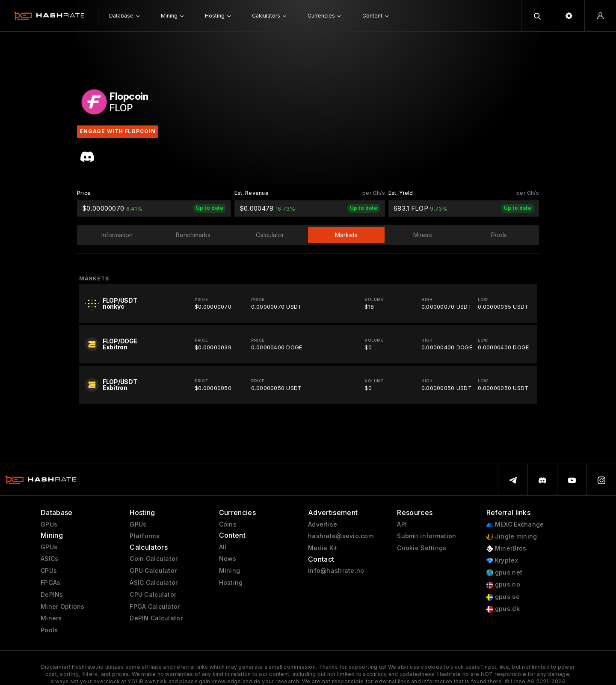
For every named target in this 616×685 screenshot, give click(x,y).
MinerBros (506, 549)
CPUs (49, 571)
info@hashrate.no (336, 571)
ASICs (49, 559)
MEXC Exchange (515, 525)
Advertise (323, 524)
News (228, 559)
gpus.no (503, 585)
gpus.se (503, 597)
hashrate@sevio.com (341, 536)
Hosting (231, 583)
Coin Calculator (154, 559)
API (402, 524)
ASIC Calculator (154, 583)
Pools (49, 630)
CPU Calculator (153, 595)
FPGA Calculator (155, 607)
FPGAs (50, 583)
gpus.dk (503, 609)
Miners (51, 618)
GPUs (49, 524)
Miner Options (63, 607)
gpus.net (505, 573)
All (223, 547)
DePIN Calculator (156, 618)
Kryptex (502, 561)
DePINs (52, 595)
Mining (230, 571)
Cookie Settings (422, 548)
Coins (228, 524)
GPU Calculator (153, 571)
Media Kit (323, 548)
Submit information (426, 536)
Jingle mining (512, 537)
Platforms (145, 536)
